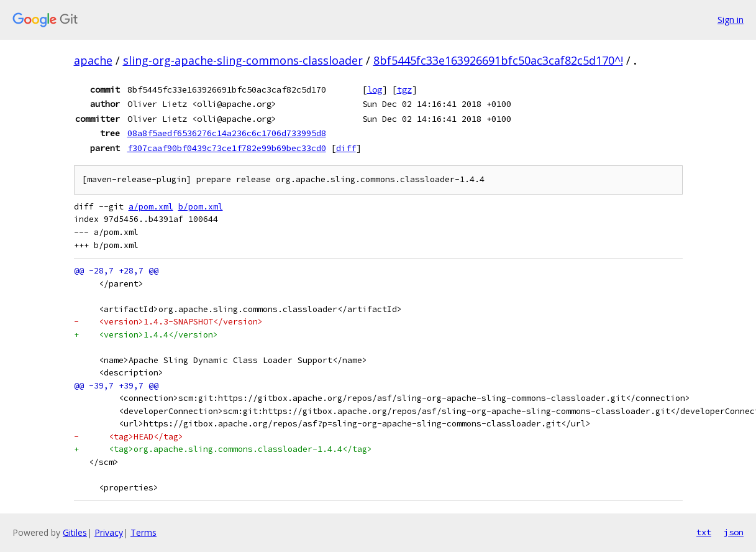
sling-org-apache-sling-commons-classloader (243, 60)
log (375, 90)
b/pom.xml (201, 207)
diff (346, 148)
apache (93, 60)
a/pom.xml (151, 207)
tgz (404, 90)
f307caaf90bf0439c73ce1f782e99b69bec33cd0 (227, 148)
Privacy (109, 532)
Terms (143, 532)
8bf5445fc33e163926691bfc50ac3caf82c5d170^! (498, 60)
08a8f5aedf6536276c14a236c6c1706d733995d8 (227, 133)
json (734, 532)
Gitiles (75, 532)
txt (704, 532)
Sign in (731, 20)
